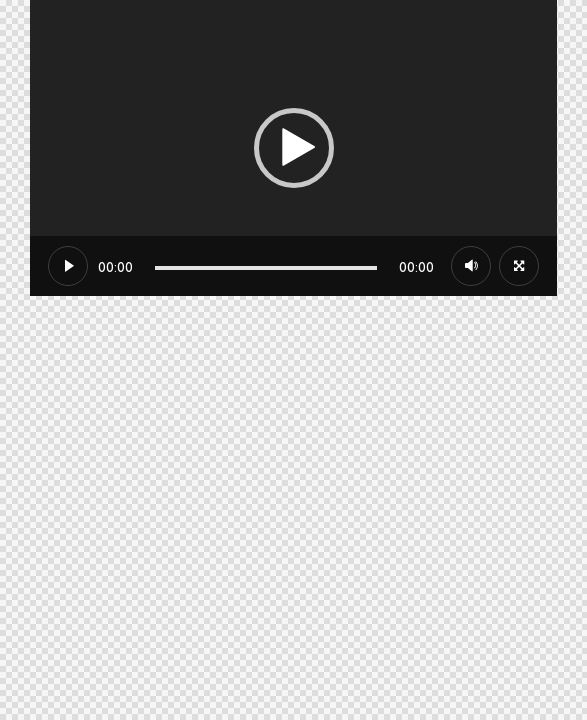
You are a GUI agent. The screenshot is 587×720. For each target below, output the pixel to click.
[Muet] (471, 266)
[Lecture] (68, 266)
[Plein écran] (519, 266)
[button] (294, 148)
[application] (293, 148)
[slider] (266, 268)
